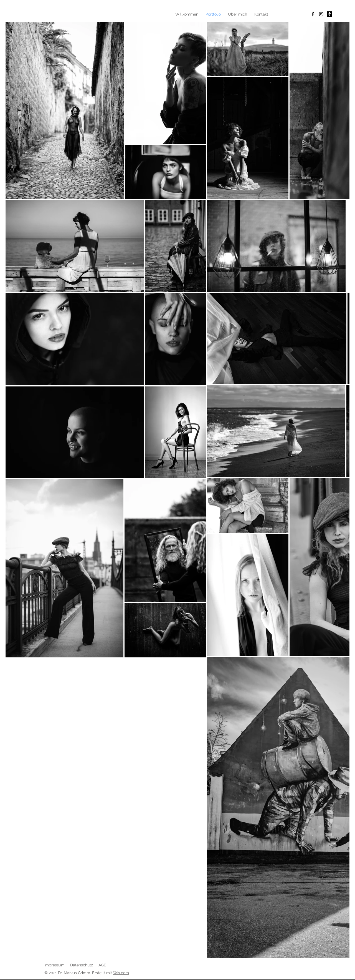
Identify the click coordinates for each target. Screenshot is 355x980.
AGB (102, 965)
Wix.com (121, 973)
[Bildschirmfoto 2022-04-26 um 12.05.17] (329, 14)
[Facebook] (313, 14)
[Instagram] (321, 14)
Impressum (54, 965)
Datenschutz (82, 965)
